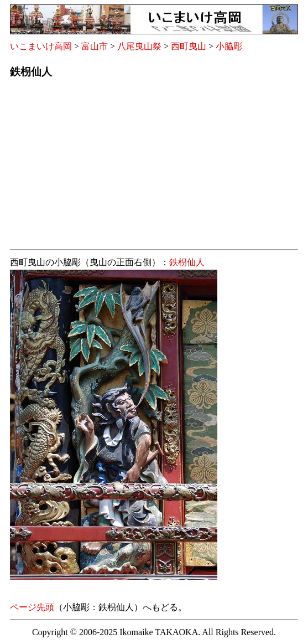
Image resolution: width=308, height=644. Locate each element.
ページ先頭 (32, 607)
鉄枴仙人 (187, 262)
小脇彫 (229, 46)
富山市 (95, 46)
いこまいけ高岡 (41, 46)
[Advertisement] (154, 167)
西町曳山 (189, 46)
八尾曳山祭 (139, 46)
